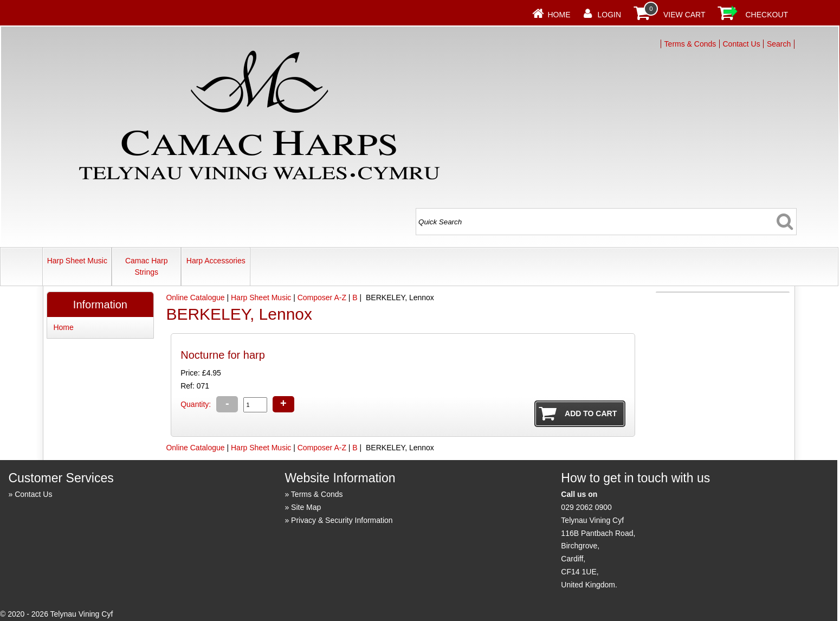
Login (610, 15)
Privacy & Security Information (342, 520)
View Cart (684, 15)
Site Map (306, 507)
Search (779, 44)
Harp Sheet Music (77, 261)
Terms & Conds (690, 44)
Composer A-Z (322, 297)
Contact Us (741, 44)
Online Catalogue (195, 297)
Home (559, 15)
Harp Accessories (216, 261)
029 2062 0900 (586, 507)
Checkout (767, 15)
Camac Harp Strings (147, 266)
